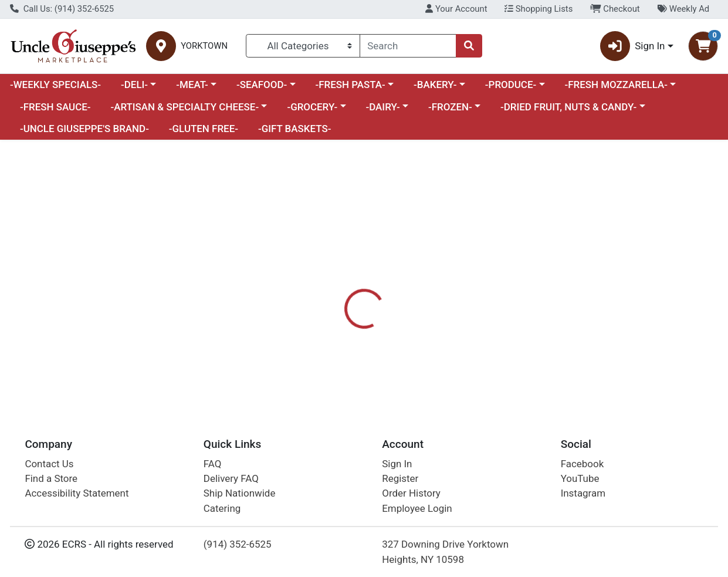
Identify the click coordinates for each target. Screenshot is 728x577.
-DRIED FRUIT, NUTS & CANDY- (568, 107)
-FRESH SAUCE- (55, 107)
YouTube (580, 478)
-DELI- (134, 85)
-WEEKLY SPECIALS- (55, 85)
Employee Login (417, 508)
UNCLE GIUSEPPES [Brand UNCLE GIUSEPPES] (466, 346)
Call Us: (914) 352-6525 (62, 9)
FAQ (213, 464)
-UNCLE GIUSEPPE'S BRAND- (84, 129)
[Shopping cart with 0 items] (703, 46)
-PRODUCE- (511, 85)
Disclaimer (447, 299)
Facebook (583, 464)
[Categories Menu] (303, 46)
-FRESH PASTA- (350, 85)
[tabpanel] (516, 351)
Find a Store (51, 478)
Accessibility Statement (77, 494)
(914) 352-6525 (238, 544)
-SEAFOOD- (262, 85)
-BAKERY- (435, 85)
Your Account (456, 9)
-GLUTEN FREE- (204, 129)
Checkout (615, 9)
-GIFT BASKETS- (295, 129)
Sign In (397, 464)
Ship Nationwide (240, 494)
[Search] (408, 46)
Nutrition (388, 299)
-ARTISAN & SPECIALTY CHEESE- (184, 107)
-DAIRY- (382, 107)
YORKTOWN (204, 46)
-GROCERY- (312, 107)
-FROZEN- (450, 107)
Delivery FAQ (231, 478)
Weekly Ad (683, 9)
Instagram (583, 494)
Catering (222, 508)
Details (336, 299)
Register (400, 478)
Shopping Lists (539, 9)
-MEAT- (192, 85)
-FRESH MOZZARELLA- (616, 85)
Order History (411, 494)
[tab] (336, 299)
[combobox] (408, 46)
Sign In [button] (633, 46)
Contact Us (49, 464)
